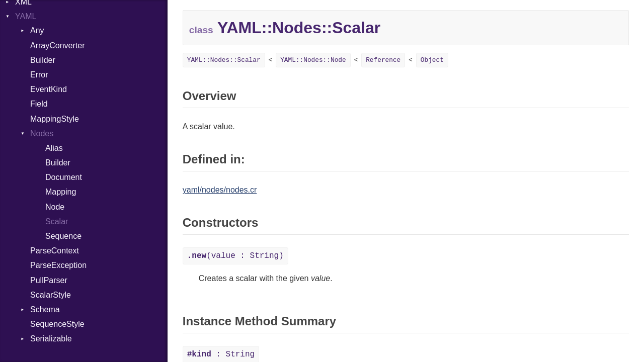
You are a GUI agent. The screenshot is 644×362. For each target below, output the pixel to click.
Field (39, 104)
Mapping (61, 192)
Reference (383, 60)
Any (37, 30)
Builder (43, 60)
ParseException (58, 265)
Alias (54, 148)
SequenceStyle (57, 324)
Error (39, 75)
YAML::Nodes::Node (313, 60)
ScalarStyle (51, 295)
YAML (26, 16)
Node (55, 207)
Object (432, 60)
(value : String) (235, 256)
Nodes (42, 133)
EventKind (49, 89)
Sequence (63, 236)
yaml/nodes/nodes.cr (220, 190)
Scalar (57, 221)
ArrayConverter (57, 46)
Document (64, 177)
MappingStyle (55, 119)
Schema (45, 309)
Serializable (51, 339)
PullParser (49, 280)
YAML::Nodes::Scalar (224, 60)
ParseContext (55, 251)
